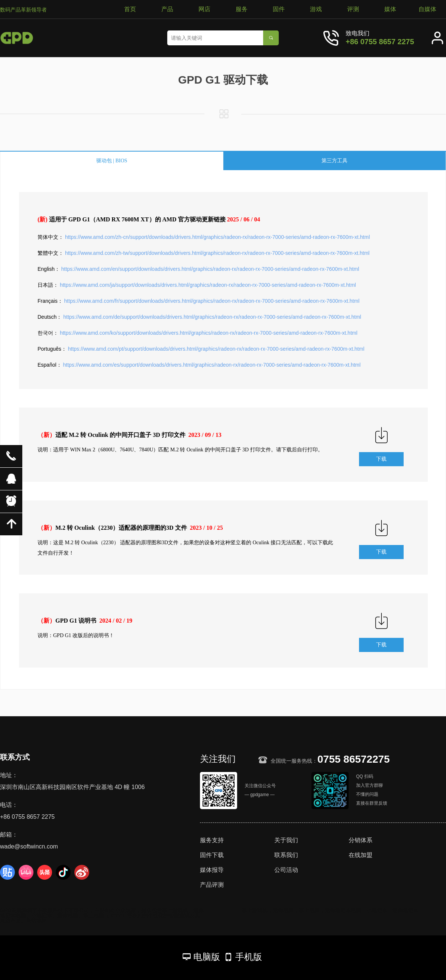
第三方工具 (334, 161)
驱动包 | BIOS (112, 161)
